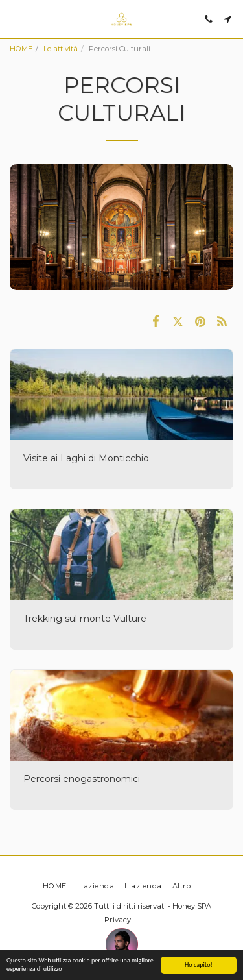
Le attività (61, 49)
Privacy (118, 920)
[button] (14, 19)
